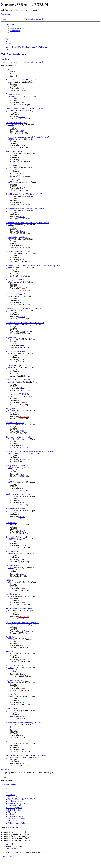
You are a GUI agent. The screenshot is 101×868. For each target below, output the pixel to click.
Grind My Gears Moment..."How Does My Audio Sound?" (27, 223)
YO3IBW (11, 539)
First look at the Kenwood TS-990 (18, 380)
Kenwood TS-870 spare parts (16, 123)
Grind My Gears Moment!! (15, 508)
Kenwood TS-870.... (13, 566)
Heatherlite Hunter (12, 551)
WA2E (10, 425)
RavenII (11, 439)
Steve (10, 468)
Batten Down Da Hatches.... (16, 666)
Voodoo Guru (24, 288)
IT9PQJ (11, 125)
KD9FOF (11, 96)
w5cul (10, 596)
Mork (10, 82)
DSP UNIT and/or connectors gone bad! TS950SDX (25, 108)
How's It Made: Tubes (14, 151)
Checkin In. (10, 637)
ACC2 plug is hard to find (15, 351)
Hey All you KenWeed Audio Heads (19, 608)
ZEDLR (11, 639)
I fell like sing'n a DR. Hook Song (18, 394)
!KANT (11, 153)
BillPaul (22, 345)
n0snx (10, 282)
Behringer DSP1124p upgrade (17, 537)
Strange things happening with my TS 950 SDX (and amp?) (27, 137)
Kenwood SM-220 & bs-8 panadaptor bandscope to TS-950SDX (29, 451)
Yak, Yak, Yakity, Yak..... (15, 54)
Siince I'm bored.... (12, 708)
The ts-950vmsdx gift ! (14, 366)
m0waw (11, 582)
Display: (11, 773)
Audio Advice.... (12, 651)
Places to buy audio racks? (15, 294)
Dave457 (11, 339)
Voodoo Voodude (14, 325)
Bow (10, 611)
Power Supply (11, 694)
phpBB (13, 852)
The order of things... (13, 94)
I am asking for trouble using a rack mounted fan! (24, 308)
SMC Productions (14, 625)
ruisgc (22, 574)
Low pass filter (11, 337)
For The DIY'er (11, 166)
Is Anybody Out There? (14, 594)
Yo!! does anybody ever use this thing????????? (23, 723)
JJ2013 (10, 110)
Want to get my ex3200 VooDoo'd (18, 280)
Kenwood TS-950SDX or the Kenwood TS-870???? (25, 323)
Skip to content (6, 14)
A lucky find (10, 408)
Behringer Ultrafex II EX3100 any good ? (21, 80)
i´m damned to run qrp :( (15, 680)
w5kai (10, 368)
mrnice (10, 268)
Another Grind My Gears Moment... (19, 480)
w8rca (10, 725)
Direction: (44, 773)
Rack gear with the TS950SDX (17, 466)
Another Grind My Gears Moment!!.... (20, 494)
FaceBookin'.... (11, 523)
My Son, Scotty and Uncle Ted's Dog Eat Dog (22, 623)
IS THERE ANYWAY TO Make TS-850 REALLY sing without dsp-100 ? (33, 266)
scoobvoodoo (13, 453)
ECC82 (22, 160)
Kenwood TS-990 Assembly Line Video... (21, 251)
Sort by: (27, 773)
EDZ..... (8, 741)
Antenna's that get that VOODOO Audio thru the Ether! (26, 755)
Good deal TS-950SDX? (15, 423)
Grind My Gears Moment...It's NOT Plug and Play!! (25, 208)
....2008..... (9, 580)
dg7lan (10, 682)
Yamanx (11, 553)
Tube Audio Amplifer (13, 180)
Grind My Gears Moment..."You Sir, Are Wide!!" (24, 194)
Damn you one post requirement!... (18, 437)
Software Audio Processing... (16, 237)
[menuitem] (17, 29)
